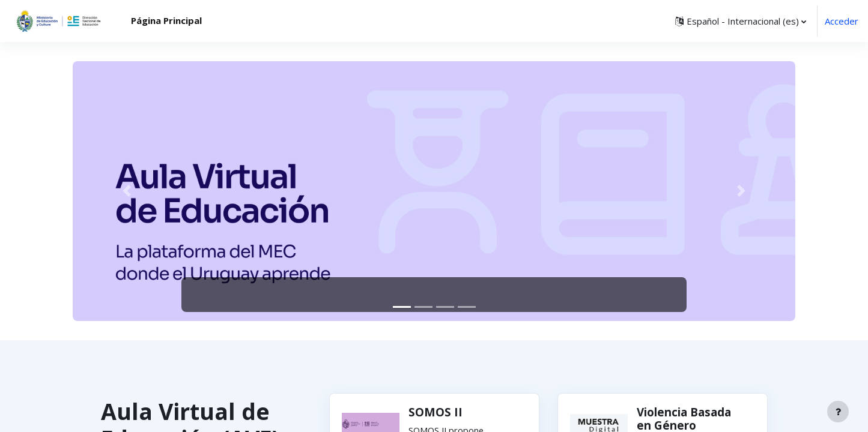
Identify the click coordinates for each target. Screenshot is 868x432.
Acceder (842, 21)
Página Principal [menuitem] (166, 20)
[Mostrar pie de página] (838, 412)
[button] (741, 21)
